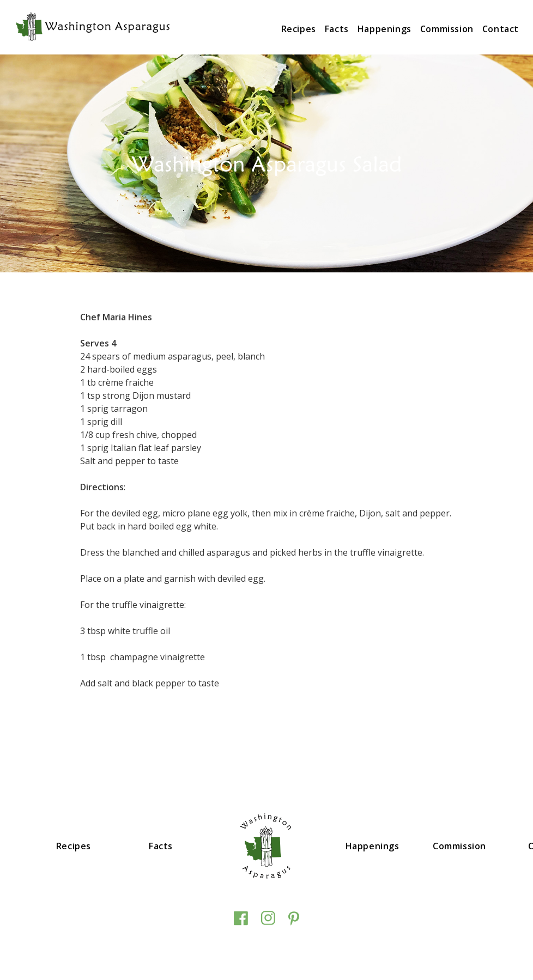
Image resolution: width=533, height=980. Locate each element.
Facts (337, 29)
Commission (447, 29)
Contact (501, 29)
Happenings (384, 29)
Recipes (299, 29)
